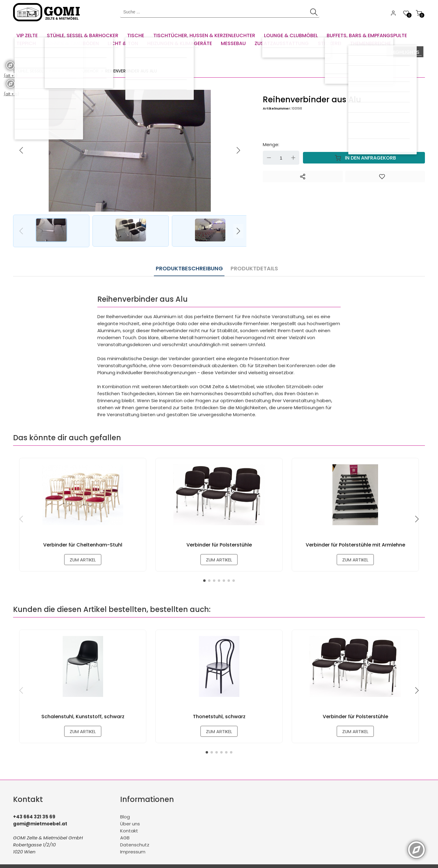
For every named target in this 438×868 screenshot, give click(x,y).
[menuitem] (28, 33)
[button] (238, 142)
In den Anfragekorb (364, 149)
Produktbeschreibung (189, 259)
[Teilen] (303, 168)
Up (293, 149)
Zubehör (89, 62)
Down (269, 149)
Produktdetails (253, 259)
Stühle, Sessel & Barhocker (43, 62)
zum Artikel (83, 551)
